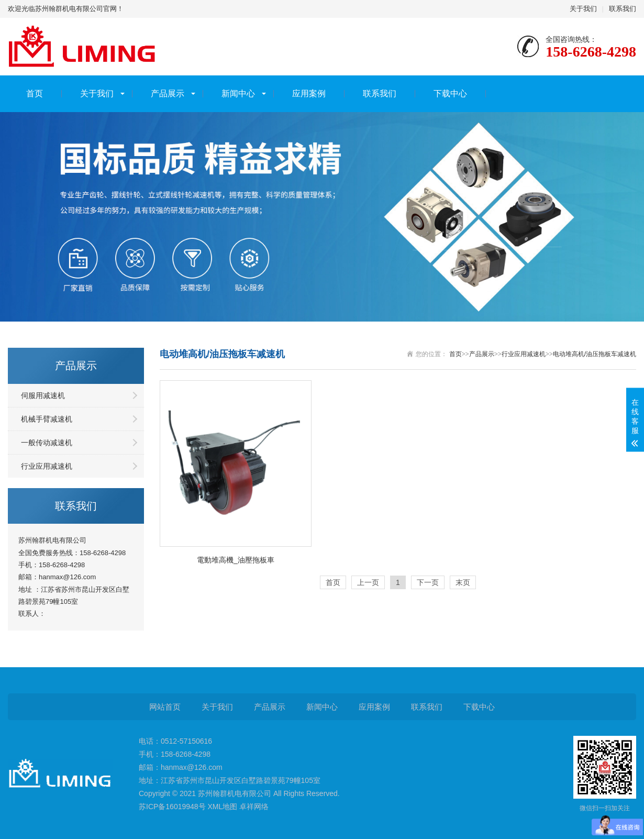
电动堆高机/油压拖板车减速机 (595, 354)
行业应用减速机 (47, 466)
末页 (463, 582)
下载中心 (450, 93)
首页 (35, 93)
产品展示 (168, 93)
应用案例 (309, 93)
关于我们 (583, 9)
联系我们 (623, 9)
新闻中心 (238, 93)
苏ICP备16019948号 (172, 807)
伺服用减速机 (43, 395)
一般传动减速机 (47, 443)
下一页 (428, 582)
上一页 (368, 582)
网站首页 (165, 707)
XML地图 (223, 807)
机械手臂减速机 (47, 419)
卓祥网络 (254, 807)
